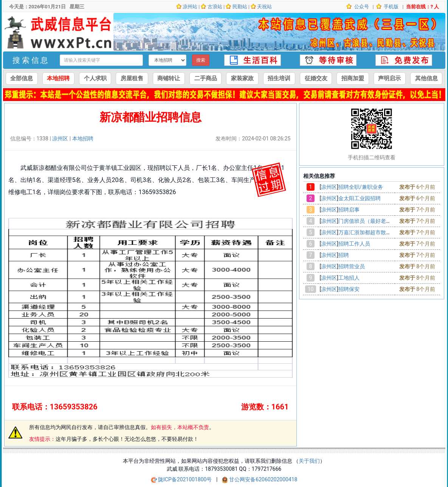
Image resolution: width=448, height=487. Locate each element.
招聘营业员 (352, 266)
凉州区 (60, 138)
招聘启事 (349, 210)
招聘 (344, 255)
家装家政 (242, 78)
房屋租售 (132, 78)
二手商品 (206, 78)
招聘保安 (349, 289)
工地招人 (349, 278)
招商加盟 (353, 78)
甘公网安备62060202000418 (263, 479)
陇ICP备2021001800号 (186, 479)
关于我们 (309, 461)
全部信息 (22, 78)
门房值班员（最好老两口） (370, 221)
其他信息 (426, 78)
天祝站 (264, 7)
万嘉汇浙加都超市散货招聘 (370, 232)
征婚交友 (316, 78)
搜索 (201, 60)
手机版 (391, 7)
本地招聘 (58, 78)
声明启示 (389, 78)
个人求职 (95, 78)
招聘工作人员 (354, 244)
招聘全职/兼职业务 (361, 187)
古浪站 (215, 7)
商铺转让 (169, 78)
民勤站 (240, 7)
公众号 (361, 7)
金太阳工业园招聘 (360, 198)
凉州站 (190, 7)
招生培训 (279, 78)
